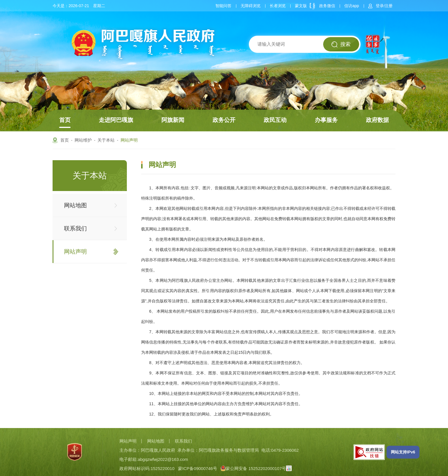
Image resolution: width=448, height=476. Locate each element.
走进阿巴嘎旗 (116, 120)
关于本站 (106, 140)
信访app (352, 6)
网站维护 (83, 140)
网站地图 (75, 205)
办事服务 (326, 120)
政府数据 (377, 120)
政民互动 (275, 120)
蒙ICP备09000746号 (198, 468)
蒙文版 (301, 6)
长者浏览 (278, 6)
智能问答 (223, 6)
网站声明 (129, 140)
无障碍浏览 (251, 6)
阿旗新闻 (173, 120)
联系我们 (75, 228)
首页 (65, 120)
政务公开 (224, 120)
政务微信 (327, 6)
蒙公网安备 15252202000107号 (253, 468)
